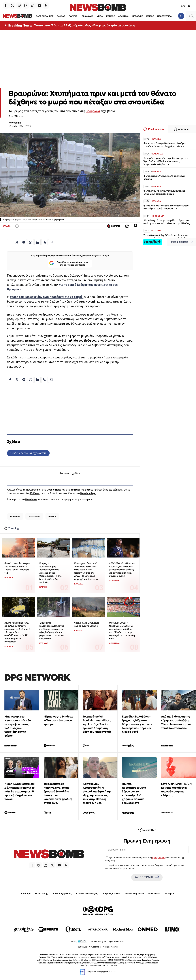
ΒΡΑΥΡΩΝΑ (15, 516)
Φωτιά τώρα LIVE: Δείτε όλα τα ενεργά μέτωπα (87, 624)
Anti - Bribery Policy (134, 893)
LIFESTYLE (132, 16)
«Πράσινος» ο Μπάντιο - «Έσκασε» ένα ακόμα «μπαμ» (58, 720)
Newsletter (31, 500)
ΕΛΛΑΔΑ (55, 16)
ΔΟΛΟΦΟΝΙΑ (34, 516)
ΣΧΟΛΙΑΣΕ (114, 226)
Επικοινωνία (154, 893)
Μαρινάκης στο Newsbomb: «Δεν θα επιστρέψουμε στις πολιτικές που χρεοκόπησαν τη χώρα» (18, 726)
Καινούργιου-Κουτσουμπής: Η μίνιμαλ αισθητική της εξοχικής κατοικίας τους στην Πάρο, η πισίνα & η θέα (97, 793)
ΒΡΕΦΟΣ (52, 516)
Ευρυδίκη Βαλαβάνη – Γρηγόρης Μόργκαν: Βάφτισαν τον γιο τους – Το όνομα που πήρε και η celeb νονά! (137, 724)
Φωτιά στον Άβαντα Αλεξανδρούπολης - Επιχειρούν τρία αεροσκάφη (84, 25)
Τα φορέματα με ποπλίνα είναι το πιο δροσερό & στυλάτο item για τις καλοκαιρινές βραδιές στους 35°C (58, 793)
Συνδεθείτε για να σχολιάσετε (28, 453)
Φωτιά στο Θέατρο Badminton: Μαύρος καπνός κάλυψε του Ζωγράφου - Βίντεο (165, 145)
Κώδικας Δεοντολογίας (87, 893)
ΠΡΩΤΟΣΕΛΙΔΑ (159, 16)
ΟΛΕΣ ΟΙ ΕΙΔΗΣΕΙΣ (39, 16)
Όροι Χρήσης (41, 893)
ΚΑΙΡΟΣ (144, 16)
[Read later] (136, 226)
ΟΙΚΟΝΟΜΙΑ (82, 16)
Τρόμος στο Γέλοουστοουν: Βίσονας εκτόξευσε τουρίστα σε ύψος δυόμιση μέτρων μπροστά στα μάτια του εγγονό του (52, 631)
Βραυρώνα (93, 111)
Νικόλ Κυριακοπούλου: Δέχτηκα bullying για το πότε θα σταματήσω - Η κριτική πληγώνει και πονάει (20, 791)
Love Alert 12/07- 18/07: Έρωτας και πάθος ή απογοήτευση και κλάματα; (176, 789)
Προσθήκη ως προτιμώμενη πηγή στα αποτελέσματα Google (69, 264)
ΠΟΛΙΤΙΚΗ (68, 16)
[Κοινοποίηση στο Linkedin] (38, 242)
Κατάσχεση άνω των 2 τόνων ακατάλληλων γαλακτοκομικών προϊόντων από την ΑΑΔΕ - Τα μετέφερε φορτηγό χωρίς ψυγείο (86, 571)
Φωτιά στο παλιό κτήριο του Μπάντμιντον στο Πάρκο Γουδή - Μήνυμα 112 (17, 568)
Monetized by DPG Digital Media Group (108, 941)
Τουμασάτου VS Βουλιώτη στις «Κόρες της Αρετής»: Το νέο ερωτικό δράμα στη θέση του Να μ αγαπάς (97, 724)
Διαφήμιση (170, 893)
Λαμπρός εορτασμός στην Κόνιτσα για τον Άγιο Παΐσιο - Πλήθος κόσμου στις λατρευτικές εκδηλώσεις (166, 161)
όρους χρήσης (159, 858)
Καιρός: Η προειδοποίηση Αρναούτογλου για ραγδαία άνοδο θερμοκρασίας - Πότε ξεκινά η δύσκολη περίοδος (50, 573)
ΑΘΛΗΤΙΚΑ (118, 16)
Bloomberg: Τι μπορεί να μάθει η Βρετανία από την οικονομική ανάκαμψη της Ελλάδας (167, 222)
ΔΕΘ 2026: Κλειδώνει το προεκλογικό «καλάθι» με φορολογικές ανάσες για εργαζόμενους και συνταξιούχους (122, 570)
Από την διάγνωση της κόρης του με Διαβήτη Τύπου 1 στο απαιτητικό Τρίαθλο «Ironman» (176, 722)
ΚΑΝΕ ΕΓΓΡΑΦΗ (147, 877)
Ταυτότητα (26, 893)
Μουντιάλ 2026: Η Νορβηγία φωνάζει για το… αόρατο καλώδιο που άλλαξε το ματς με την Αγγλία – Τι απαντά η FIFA (122, 631)
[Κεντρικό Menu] (191, 16)
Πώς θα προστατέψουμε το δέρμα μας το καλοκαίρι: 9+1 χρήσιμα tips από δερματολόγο (134, 793)
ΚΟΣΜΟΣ (105, 16)
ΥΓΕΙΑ (94, 16)
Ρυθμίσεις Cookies (111, 893)
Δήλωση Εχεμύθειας (62, 893)
